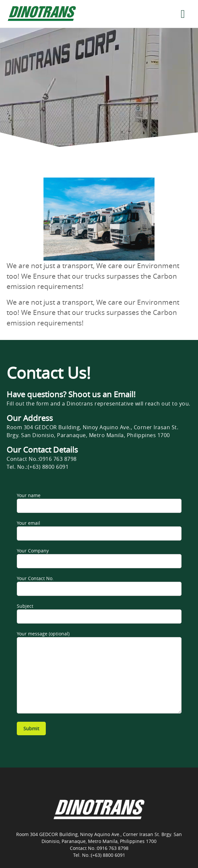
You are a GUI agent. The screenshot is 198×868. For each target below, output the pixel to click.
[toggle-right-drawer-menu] (183, 14)
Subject (99, 613)
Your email (99, 530)
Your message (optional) (99, 672)
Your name (99, 503)
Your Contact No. (99, 586)
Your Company (99, 558)
